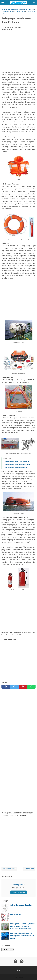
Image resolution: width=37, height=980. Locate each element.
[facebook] (6, 687)
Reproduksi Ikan (16, 914)
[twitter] (14, 687)
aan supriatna (19, 884)
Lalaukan (21, 977)
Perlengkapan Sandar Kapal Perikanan (18, 465)
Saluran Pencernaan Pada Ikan (21, 905)
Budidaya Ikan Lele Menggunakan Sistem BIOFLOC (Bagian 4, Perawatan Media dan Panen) (22, 926)
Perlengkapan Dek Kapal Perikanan (16, 468)
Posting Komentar (7, 29)
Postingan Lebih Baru (9, 869)
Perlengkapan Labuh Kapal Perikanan (17, 462)
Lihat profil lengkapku (19, 892)
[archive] (8, 950)
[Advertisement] (18, 51)
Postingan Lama (29, 869)
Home (18, 970)
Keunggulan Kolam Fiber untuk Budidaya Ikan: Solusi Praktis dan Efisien (22, 936)
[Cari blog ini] (34, 3)
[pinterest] (23, 687)
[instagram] (22, 961)
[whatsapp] (31, 687)
